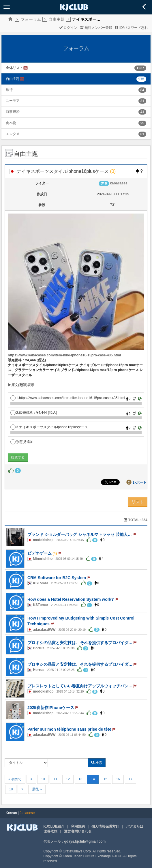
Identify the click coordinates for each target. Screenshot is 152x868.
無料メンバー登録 (96, 28)
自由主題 (57, 19)
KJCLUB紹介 (54, 826)
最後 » (37, 789)
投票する (18, 457)
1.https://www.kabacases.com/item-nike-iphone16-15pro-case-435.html (68, 398)
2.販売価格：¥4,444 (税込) (34, 413)
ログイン (68, 28)
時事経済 (13, 112)
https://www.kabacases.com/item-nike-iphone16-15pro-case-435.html (64, 355)
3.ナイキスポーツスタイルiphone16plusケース (49, 427)
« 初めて (15, 779)
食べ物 (11, 123)
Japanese (27, 813)
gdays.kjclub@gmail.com (85, 841)
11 (55, 779)
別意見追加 (22, 442)
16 (118, 779)
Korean (11, 813)
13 (80, 779)
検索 (97, 763)
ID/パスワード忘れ (131, 28)
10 (43, 779)
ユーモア (13, 101)
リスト (138, 502)
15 (105, 779)
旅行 (9, 90)
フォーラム (31, 19)
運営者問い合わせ (78, 831)
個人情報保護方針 (105, 826)
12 (68, 779)
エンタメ (13, 134)
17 (131, 779)
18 (11, 789)
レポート (140, 482)
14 (93, 779)
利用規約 (78, 826)
